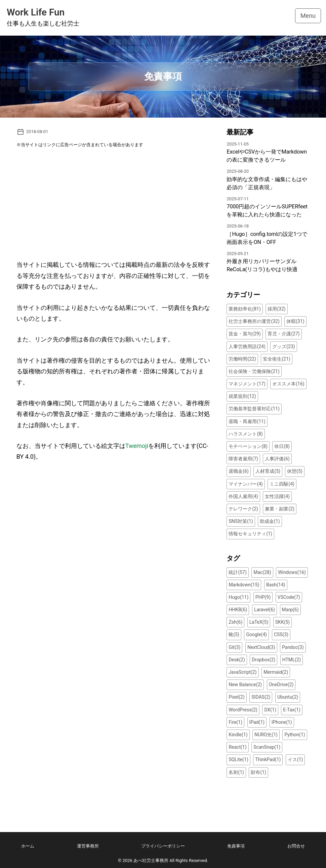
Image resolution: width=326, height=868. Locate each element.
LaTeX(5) (259, 622)
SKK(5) (282, 622)
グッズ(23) (283, 346)
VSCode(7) (289, 597)
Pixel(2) (236, 697)
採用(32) (276, 309)
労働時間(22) (242, 359)
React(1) (237, 747)
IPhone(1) (282, 722)
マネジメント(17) (247, 384)
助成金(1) (270, 521)
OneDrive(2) (281, 685)
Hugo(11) (238, 597)
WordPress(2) (243, 710)
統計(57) (237, 572)
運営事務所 (88, 846)
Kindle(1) (238, 735)
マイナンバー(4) (246, 484)
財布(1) (258, 772)
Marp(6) (290, 610)
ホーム (28, 846)
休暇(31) (295, 321)
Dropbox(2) (263, 660)
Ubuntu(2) (288, 697)
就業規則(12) (242, 396)
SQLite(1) (238, 759)
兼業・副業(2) (280, 509)
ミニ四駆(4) (282, 484)
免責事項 (236, 846)
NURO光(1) (266, 735)
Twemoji (137, 446)
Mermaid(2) (276, 672)
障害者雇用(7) (243, 459)
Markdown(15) (244, 585)
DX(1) (270, 710)
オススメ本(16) (288, 384)
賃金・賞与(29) (245, 334)
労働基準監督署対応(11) (254, 409)
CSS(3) (281, 634)
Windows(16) (292, 572)
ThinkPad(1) (268, 759)
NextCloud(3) (261, 647)
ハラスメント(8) (246, 434)
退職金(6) (239, 471)
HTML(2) (292, 660)
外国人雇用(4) (243, 496)
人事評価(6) (277, 459)
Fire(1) (235, 722)
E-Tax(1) (292, 710)
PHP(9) (263, 597)
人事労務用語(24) (247, 346)
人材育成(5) (268, 471)
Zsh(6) (235, 622)
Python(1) (295, 735)
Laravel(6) (264, 610)
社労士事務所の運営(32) (254, 321)
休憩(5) (295, 471)
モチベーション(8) (248, 446)
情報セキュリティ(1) (250, 534)
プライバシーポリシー (163, 846)
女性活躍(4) (277, 496)
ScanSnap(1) (267, 747)
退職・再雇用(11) (247, 421)
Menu (308, 16)
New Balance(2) (245, 685)
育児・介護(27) (283, 334)
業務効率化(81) (245, 309)
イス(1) (295, 759)
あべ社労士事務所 (151, 860)
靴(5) (234, 634)
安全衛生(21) (276, 359)
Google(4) (256, 634)
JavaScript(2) (242, 672)
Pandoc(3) (293, 647)
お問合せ (296, 846)
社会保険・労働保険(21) (254, 371)
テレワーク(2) (243, 509)
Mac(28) (262, 572)
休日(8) (282, 446)
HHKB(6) (238, 610)
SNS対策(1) (241, 521)
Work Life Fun (36, 12)
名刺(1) (236, 772)
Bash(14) (276, 585)
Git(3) (234, 647)
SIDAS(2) (261, 697)
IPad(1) (257, 722)
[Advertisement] (114, 207)
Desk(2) (237, 660)
